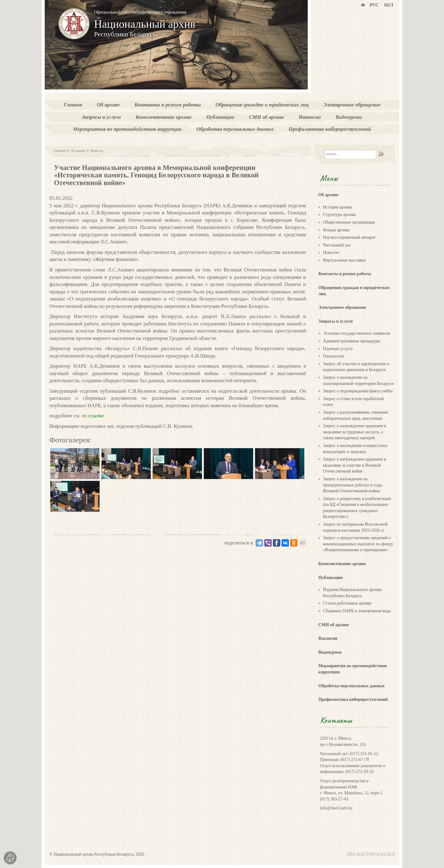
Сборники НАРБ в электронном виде (357, 611)
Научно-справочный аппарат (349, 237)
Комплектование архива (342, 564)
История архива (338, 207)
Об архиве (78, 151)
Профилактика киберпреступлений (353, 699)
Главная (60, 151)
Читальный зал (337, 245)
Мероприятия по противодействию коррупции (353, 669)
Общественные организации (349, 222)
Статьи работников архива (347, 603)
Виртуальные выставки (344, 260)
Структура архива (339, 215)
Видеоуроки (330, 652)
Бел (389, 5)
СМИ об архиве (334, 625)
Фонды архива (336, 230)
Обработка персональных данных (352, 686)
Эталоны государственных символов (357, 333)
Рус (374, 5)
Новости (97, 151)
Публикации (331, 578)
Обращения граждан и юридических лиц (354, 291)
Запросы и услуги (336, 321)
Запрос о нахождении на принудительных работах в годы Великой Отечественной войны (353, 485)
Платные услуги (338, 349)
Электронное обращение (342, 307)
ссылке (96, 416)
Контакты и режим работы (345, 274)
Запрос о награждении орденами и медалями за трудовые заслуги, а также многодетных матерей (355, 432)
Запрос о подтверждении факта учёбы (358, 391)
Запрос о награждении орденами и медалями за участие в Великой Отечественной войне (355, 465)
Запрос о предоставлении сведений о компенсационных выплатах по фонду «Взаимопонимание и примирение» (358, 544)
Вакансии (328, 638)
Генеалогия (333, 356)
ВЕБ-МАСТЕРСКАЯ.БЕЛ (371, 854)
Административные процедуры (352, 341)
